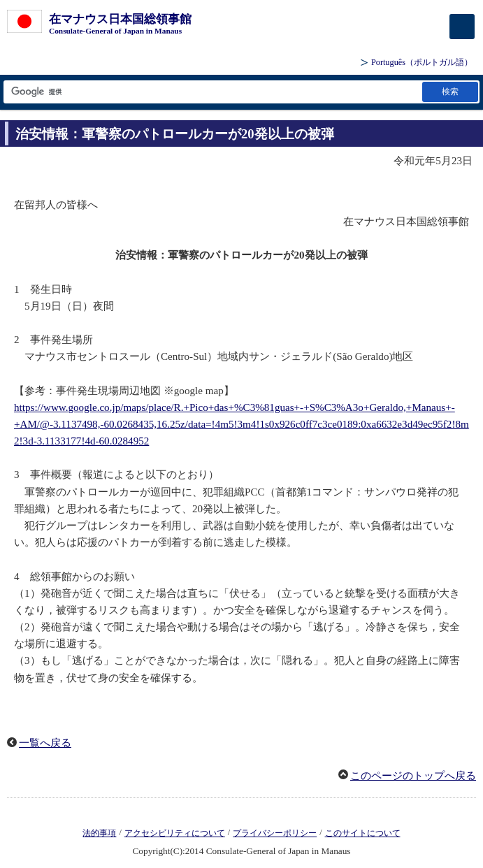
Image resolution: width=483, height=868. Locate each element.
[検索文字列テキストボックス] (212, 92)
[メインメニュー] (462, 27)
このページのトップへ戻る (413, 776)
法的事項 (99, 833)
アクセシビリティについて (175, 833)
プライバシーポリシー (275, 833)
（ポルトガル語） (422, 62)
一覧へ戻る (45, 743)
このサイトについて (363, 833)
